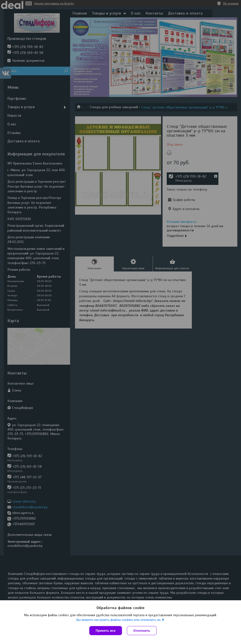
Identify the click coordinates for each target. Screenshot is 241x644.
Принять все (106, 631)
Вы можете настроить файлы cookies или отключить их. (119, 620)
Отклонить (142, 631)
